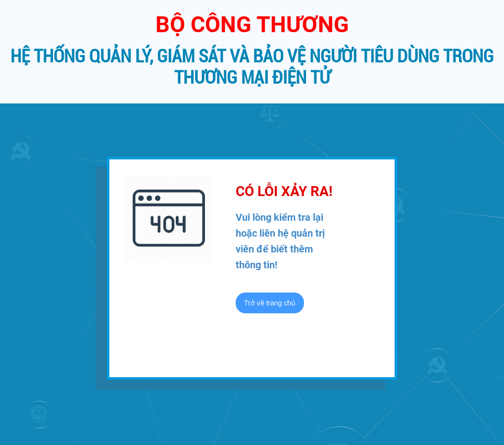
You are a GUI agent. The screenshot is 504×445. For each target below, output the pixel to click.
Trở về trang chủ (270, 303)
